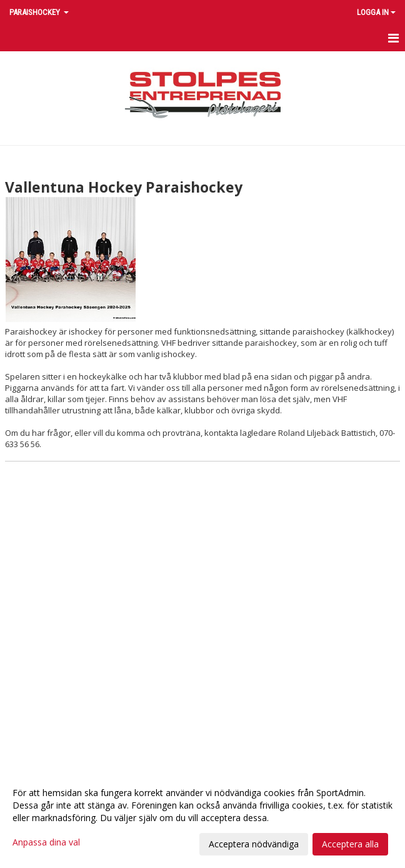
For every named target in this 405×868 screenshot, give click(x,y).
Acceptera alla (350, 844)
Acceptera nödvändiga (254, 844)
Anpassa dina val (46, 842)
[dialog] (202, 818)
